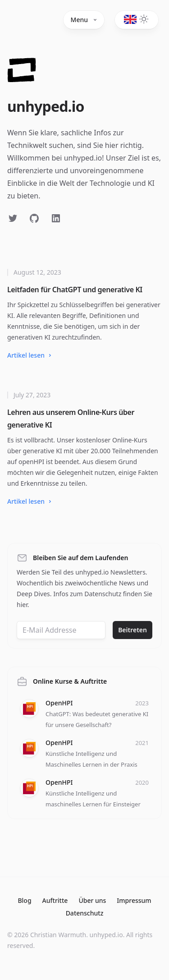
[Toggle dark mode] (131, 18)
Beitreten (132, 630)
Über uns (92, 900)
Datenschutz (85, 913)
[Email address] (61, 630)
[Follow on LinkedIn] (56, 218)
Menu (84, 20)
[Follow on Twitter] (13, 218)
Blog (24, 900)
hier (22, 605)
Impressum (134, 900)
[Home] (22, 72)
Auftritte (55, 900)
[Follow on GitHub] (34, 218)
